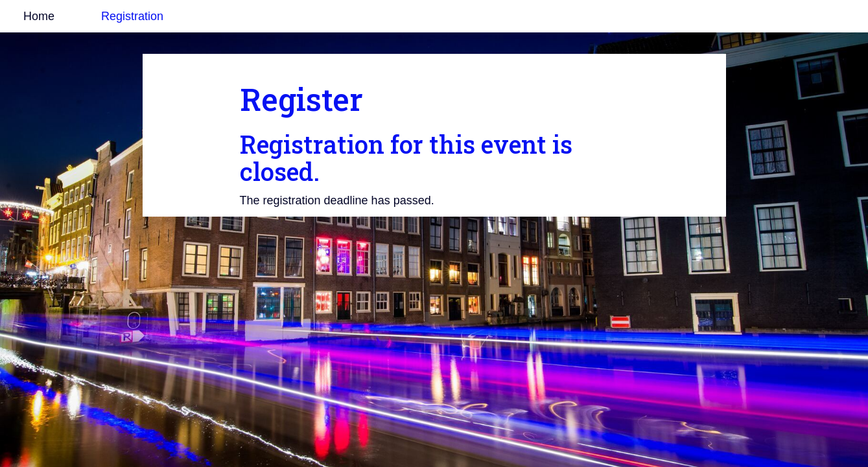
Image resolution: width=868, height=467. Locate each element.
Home (39, 16)
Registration (132, 16)
